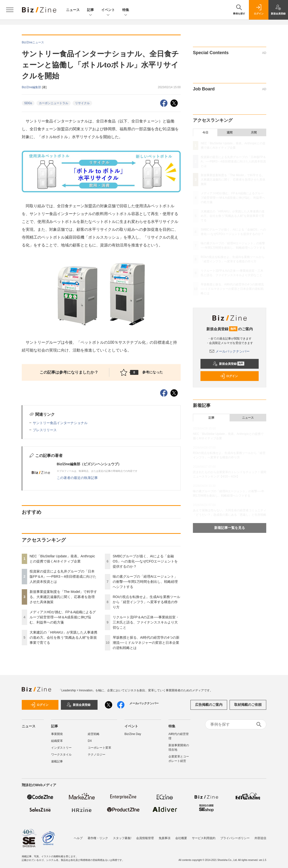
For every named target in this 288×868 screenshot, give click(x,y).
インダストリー (61, 748)
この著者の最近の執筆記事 (77, 478)
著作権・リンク (98, 838)
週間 (230, 133)
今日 (205, 133)
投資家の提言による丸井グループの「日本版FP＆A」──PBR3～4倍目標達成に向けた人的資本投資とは (63, 576)
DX (90, 741)
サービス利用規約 (204, 838)
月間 (254, 133)
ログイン (229, 376)
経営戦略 (94, 734)
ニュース (73, 10)
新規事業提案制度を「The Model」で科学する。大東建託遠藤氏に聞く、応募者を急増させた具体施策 (63, 597)
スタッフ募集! (122, 838)
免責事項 (165, 838)
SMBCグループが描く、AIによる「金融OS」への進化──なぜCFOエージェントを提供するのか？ (145, 561)
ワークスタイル (61, 755)
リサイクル (82, 103)
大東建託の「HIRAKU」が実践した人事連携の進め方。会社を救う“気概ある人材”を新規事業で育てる (63, 637)
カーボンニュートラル (54, 103)
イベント (108, 10)
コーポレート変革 (100, 748)
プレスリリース (45, 430)
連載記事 (57, 761)
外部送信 (260, 838)
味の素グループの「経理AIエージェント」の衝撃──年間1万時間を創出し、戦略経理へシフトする (145, 582)
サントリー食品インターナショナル (60, 423)
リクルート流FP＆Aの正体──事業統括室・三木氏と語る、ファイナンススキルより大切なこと (146, 622)
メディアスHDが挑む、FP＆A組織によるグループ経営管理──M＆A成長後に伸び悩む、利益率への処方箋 (63, 617)
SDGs (28, 103)
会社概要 (181, 838)
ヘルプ (78, 838)
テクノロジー (97, 755)
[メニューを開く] (10, 10)
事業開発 (57, 734)
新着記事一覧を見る (230, 528)
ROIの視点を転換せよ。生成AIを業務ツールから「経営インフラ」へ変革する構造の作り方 (146, 602)
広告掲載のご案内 (209, 705)
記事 (90, 10)
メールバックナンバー (230, 351)
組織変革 (57, 741)
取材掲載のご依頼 (248, 705)
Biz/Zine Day (133, 734)
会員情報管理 (145, 838)
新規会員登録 (228, 364)
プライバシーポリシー (235, 838)
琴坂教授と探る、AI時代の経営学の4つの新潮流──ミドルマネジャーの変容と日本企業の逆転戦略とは (146, 643)
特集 (126, 10)
